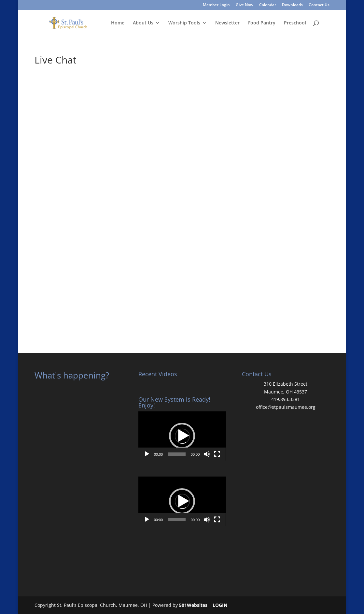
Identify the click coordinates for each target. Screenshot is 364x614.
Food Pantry (262, 23)
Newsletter (227, 23)
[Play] (147, 454)
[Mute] (207, 454)
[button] (182, 436)
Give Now (245, 5)
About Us (143, 23)
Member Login (216, 5)
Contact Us (319, 5)
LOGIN (220, 605)
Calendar (268, 5)
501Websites (193, 605)
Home (118, 23)
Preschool (295, 23)
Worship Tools (184, 23)
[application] (182, 436)
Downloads (292, 5)
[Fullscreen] (217, 454)
